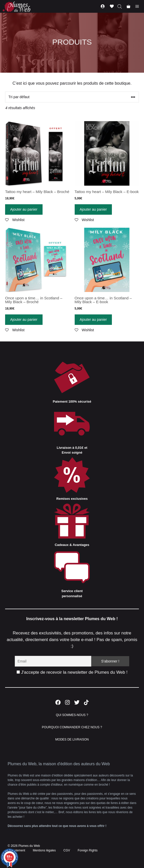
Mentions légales (44, 850)
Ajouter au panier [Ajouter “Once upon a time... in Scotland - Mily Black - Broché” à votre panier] (24, 320)
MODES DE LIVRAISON (72, 739)
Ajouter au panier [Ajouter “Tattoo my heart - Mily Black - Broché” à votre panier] (24, 209)
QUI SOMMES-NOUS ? (72, 715)
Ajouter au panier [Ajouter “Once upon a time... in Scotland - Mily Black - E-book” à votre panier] (93, 320)
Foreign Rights (88, 850)
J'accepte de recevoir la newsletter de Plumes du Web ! (72, 672)
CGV (67, 850)
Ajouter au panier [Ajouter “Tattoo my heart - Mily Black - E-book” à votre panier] (93, 209)
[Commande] (72, 97)
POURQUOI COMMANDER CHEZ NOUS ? (72, 727)
